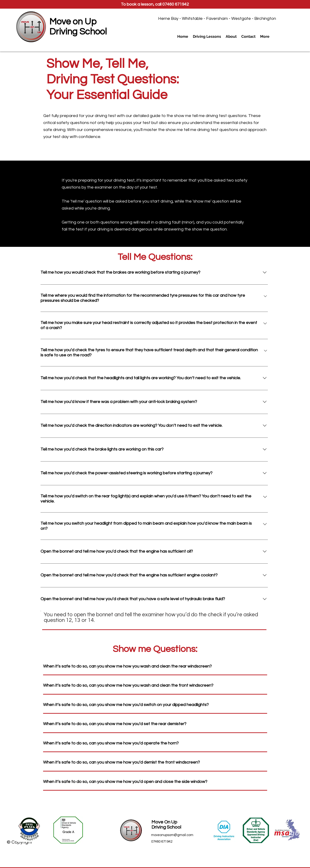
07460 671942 (176, 4)
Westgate (241, 19)
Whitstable (192, 19)
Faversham (217, 19)
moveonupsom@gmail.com (172, 835)
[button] (207, 37)
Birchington (265, 19)
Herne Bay (168, 19)
